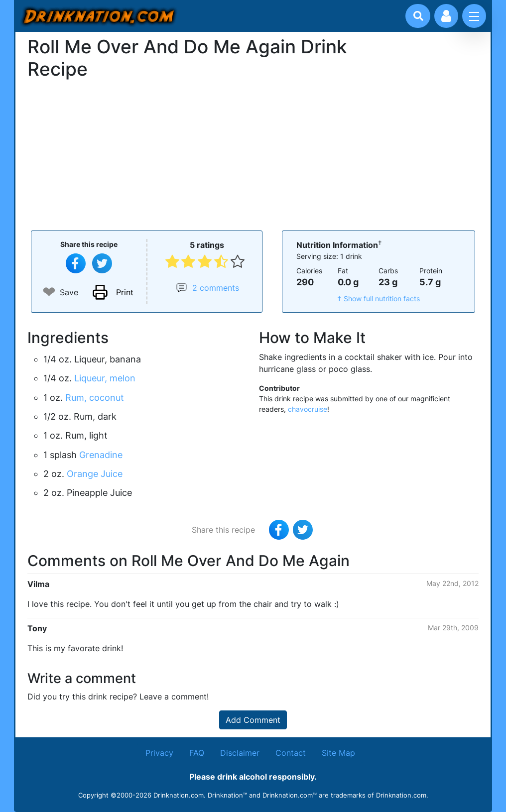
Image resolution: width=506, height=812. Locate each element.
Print (125, 292)
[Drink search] (418, 16)
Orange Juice (95, 474)
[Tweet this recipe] (102, 263)
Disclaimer (240, 753)
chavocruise (308, 409)
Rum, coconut (95, 398)
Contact (291, 753)
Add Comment (253, 720)
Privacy (159, 753)
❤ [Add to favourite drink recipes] (49, 292)
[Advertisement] (253, 154)
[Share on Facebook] (76, 263)
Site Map (338, 753)
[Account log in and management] (446, 16)
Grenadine (101, 455)
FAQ (197, 753)
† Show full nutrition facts (379, 298)
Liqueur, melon (105, 378)
